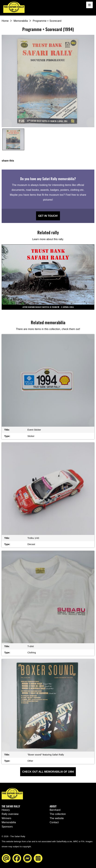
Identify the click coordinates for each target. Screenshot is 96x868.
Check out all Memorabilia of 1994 (48, 772)
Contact (54, 822)
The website (57, 818)
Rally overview (10, 814)
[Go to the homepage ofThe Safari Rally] (14, 7)
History (6, 810)
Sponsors (7, 827)
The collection (58, 814)
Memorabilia (21, 21)
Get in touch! (48, 216)
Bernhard (55, 810)
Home (5, 21)
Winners (6, 818)
